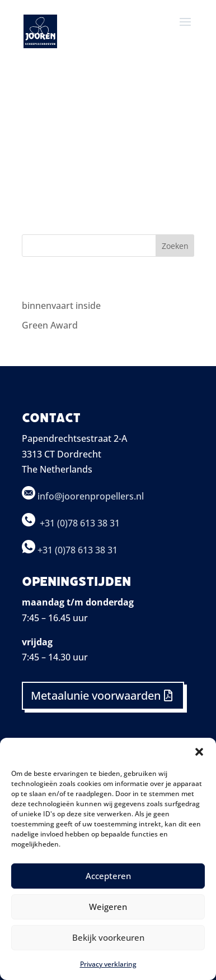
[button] (199, 752)
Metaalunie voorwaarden (96, 695)
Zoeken (175, 246)
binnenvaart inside (61, 306)
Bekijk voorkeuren (108, 937)
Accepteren (108, 876)
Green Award (50, 325)
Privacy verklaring (108, 964)
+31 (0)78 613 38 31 (81, 523)
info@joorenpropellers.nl (83, 496)
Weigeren (108, 907)
